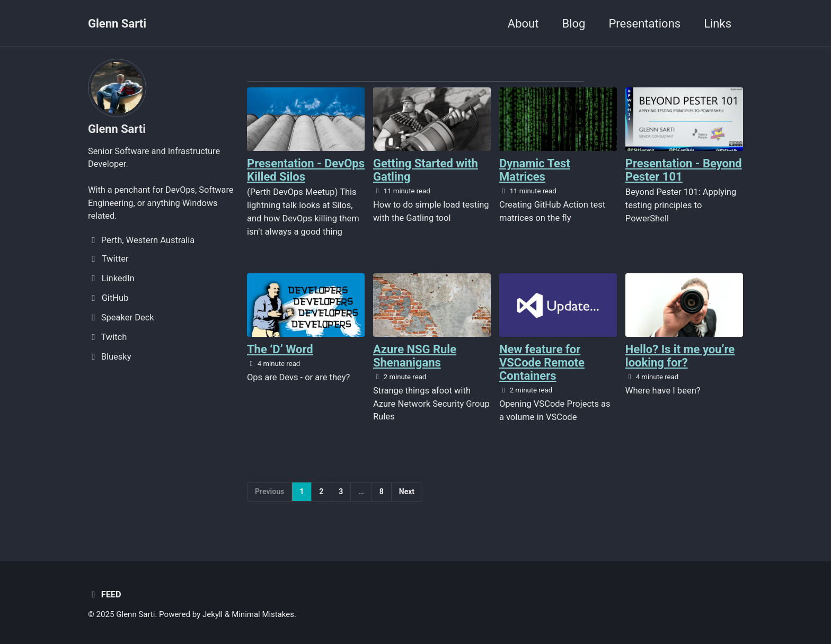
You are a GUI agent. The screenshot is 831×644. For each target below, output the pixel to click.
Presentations (644, 24)
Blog (573, 24)
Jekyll (213, 615)
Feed (105, 595)
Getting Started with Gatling (426, 170)
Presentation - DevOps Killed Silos (298, 170)
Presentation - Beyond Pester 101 (684, 170)
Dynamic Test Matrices (535, 170)
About (523, 24)
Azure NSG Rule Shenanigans (415, 356)
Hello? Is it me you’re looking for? (680, 356)
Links (718, 24)
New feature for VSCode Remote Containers (542, 363)
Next (407, 491)
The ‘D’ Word (280, 349)
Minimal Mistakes (264, 615)
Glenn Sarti (117, 24)
